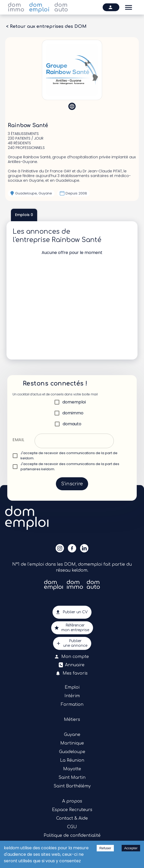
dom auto (61, 7)
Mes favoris (72, 673)
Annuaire (72, 665)
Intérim (72, 696)
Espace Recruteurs (72, 810)
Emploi (72, 687)
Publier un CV (72, 612)
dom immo (16, 7)
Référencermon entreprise (72, 628)
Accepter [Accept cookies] (131, 848)
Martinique (72, 743)
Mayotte (72, 769)
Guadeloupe (72, 752)
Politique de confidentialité (72, 836)
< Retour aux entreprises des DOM (46, 27)
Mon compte (72, 657)
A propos (72, 801)
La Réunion (72, 760)
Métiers (72, 720)
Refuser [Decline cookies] (105, 848)
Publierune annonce (72, 643)
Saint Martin (72, 778)
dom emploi (39, 7)
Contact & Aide (72, 818)
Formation (72, 704)
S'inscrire (72, 484)
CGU (72, 827)
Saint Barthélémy (72, 786)
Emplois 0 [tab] (24, 215)
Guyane (72, 735)
